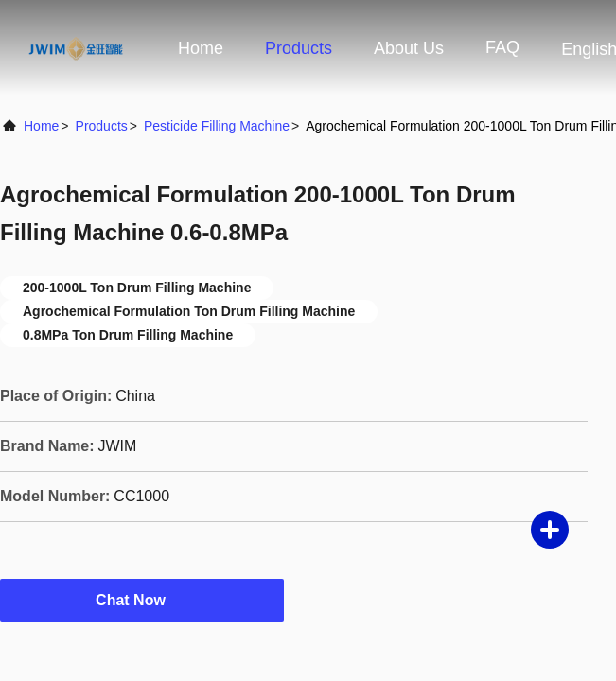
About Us (409, 48)
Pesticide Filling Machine (217, 126)
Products (299, 48)
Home (201, 48)
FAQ (502, 47)
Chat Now (142, 600)
